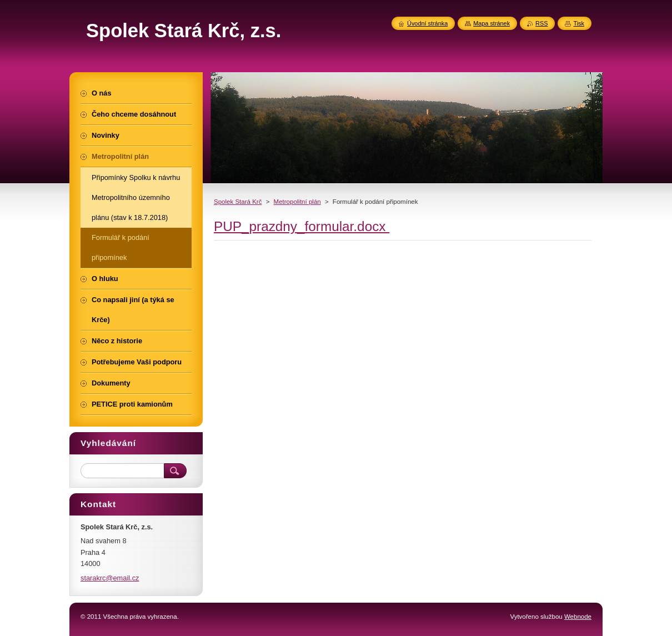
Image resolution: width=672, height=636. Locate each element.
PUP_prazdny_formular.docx (302, 226)
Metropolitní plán (297, 202)
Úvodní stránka (427, 23)
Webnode (578, 617)
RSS (541, 23)
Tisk (579, 23)
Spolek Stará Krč (238, 202)
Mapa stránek (492, 23)
